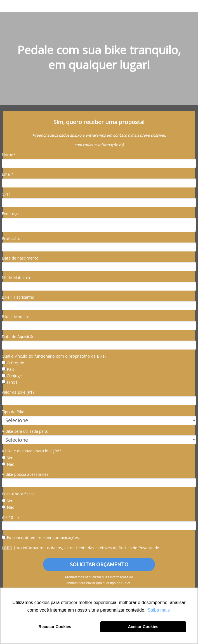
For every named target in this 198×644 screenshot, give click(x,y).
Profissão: (11, 239)
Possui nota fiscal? (18, 494)
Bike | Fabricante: (18, 297)
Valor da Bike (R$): (18, 392)
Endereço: (11, 214)
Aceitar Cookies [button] (143, 627)
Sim (8, 458)
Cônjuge (12, 376)
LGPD (7, 548)
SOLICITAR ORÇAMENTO (99, 564)
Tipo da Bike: (13, 412)
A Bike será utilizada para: (25, 431)
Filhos (10, 382)
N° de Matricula (16, 278)
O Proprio (13, 363)
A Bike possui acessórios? (25, 474)
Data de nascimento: (21, 258)
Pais (8, 369)
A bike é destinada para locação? (31, 451)
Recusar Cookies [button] (55, 627)
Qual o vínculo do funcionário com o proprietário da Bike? (54, 356)
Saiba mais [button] (159, 610)
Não (8, 464)
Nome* (9, 155)
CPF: (6, 194)
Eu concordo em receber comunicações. (41, 538)
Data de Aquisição (18, 337)
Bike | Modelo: (15, 317)
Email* (8, 174)
